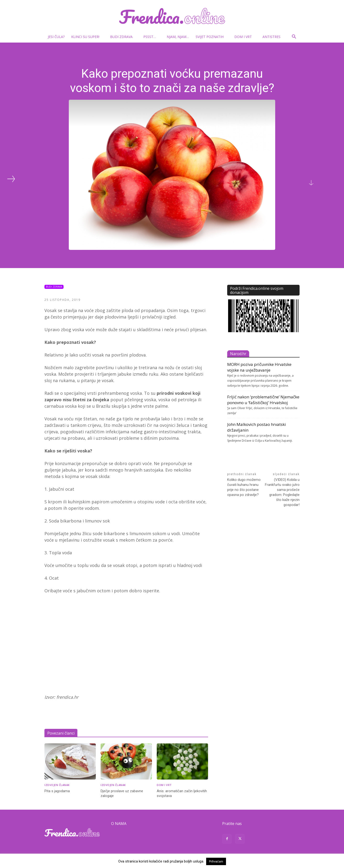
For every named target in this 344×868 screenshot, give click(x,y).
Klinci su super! (87, 37)
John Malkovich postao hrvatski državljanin (257, 427)
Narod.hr (238, 354)
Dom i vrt (245, 37)
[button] (294, 37)
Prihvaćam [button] (216, 861)
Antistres (271, 37)
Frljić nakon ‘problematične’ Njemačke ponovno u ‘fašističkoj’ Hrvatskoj (263, 400)
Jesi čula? (56, 37)
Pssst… (152, 37)
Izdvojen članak (57, 785)
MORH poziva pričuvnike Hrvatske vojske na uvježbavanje (259, 367)
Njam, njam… (178, 37)
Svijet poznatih (212, 37)
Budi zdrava (123, 37)
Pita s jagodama (57, 791)
